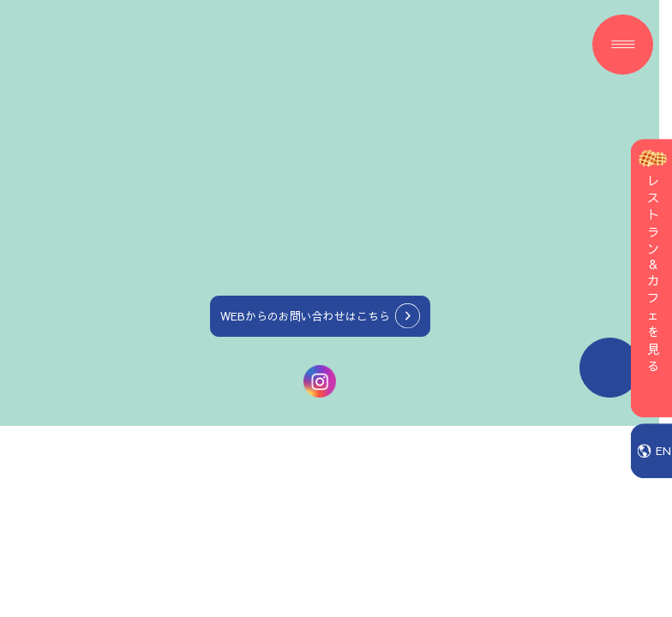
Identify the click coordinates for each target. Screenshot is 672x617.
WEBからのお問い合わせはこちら (305, 316)
